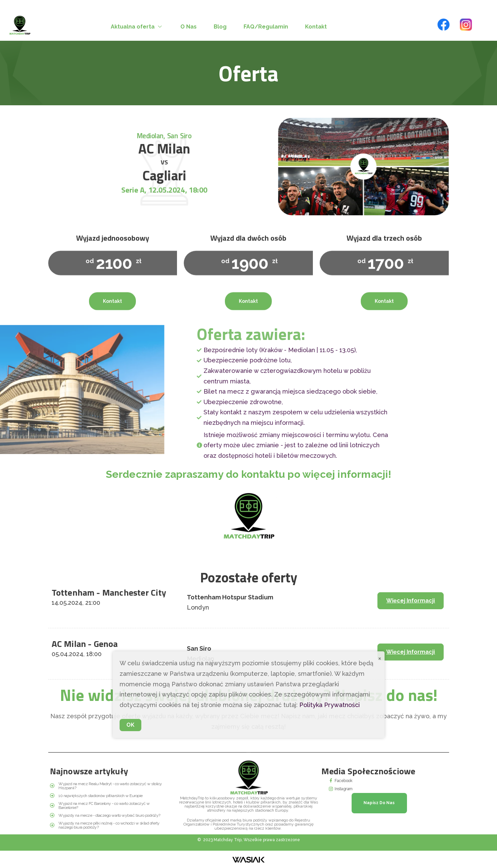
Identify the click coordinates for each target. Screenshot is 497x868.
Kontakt (316, 27)
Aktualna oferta (137, 27)
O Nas (189, 27)
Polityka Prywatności (330, 705)
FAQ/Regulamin (266, 27)
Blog (220, 27)
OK (130, 725)
